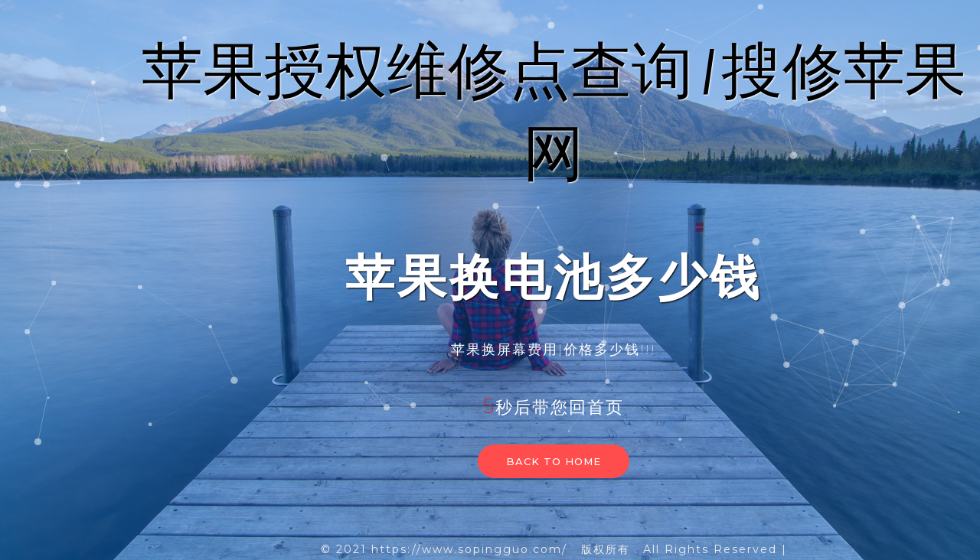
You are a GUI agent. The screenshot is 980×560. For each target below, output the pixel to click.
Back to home (554, 461)
